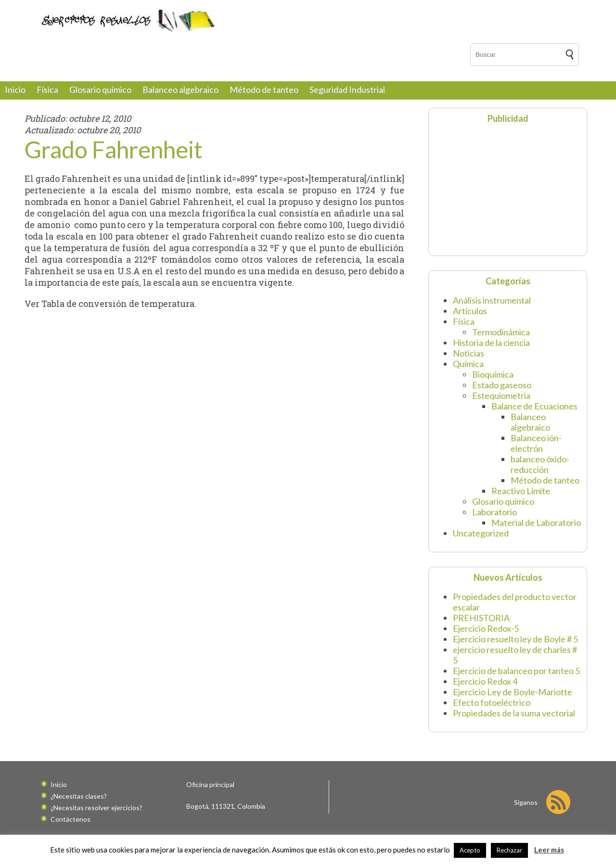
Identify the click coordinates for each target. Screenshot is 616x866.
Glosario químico (100, 89)
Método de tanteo (264, 89)
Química (468, 364)
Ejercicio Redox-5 (486, 628)
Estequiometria (501, 395)
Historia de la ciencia (491, 343)
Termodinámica (501, 332)
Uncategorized (481, 533)
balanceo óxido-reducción (540, 464)
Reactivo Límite (521, 491)
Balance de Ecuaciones (534, 406)
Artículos (470, 311)
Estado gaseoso (502, 385)
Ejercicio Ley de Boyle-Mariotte (513, 692)
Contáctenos (71, 819)
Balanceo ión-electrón (536, 443)
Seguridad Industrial (347, 89)
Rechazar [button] (509, 850)
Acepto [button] (470, 850)
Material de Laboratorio (536, 522)
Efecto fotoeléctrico (492, 702)
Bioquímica (493, 374)
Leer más (549, 850)
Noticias (468, 353)
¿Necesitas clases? (79, 796)
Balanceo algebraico (180, 89)
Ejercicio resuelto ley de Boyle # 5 (515, 639)
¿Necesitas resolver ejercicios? (96, 808)
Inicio (15, 89)
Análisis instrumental (492, 300)
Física (47, 89)
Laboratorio (494, 512)
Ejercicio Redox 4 (485, 681)
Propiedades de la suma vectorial (514, 713)
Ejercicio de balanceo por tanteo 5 (516, 671)
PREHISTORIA (481, 618)
